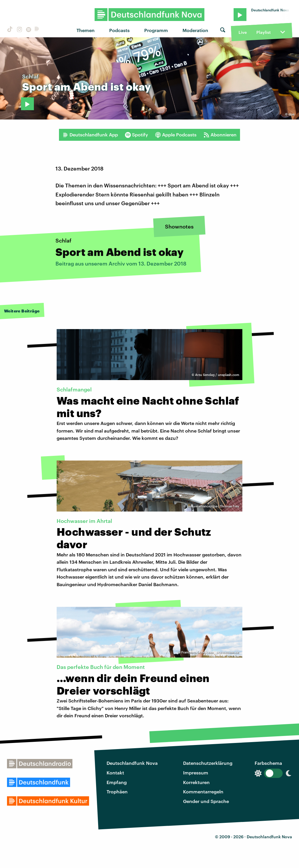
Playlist (264, 32)
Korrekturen (196, 782)
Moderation (195, 30)
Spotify (137, 135)
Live (243, 32)
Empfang (117, 782)
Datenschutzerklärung (208, 763)
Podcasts (119, 30)
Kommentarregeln (203, 791)
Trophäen (117, 791)
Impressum (196, 773)
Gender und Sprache (206, 801)
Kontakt (115, 773)
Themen (86, 30)
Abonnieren (220, 135)
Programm (156, 30)
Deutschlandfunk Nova (132, 763)
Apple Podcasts (176, 135)
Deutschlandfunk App (90, 135)
